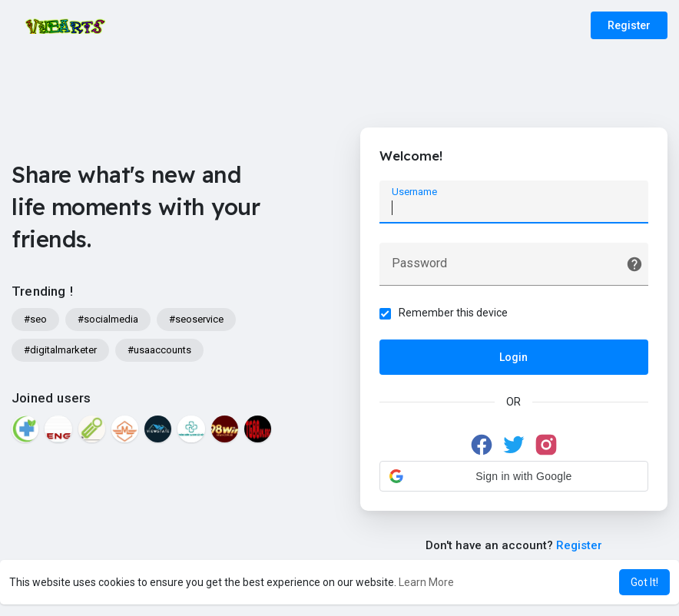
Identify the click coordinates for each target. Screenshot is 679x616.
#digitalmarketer (60, 350)
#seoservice (196, 319)
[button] (514, 476)
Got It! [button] (644, 582)
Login (513, 357)
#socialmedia (108, 319)
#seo (35, 319)
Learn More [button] (426, 582)
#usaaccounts (159, 350)
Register (629, 25)
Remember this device (453, 313)
